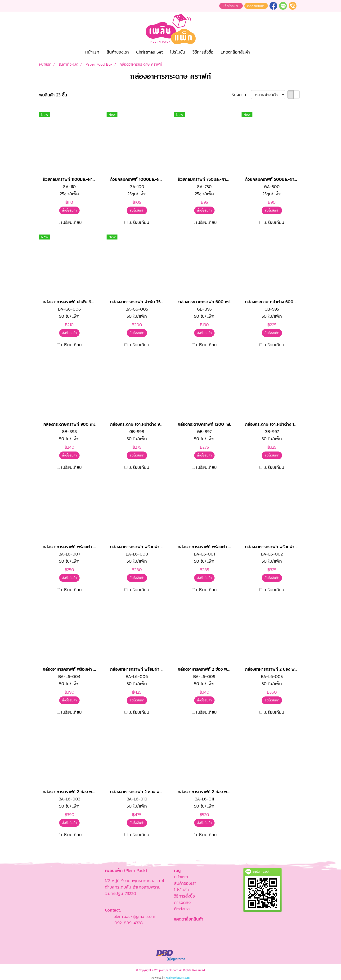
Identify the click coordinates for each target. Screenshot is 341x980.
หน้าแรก (92, 52)
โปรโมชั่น (178, 52)
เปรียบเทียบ (71, 222)
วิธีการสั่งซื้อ (203, 52)
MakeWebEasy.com (178, 978)
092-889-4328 (129, 923)
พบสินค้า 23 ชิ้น (53, 95)
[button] (258, 52)
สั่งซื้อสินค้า (69, 210)
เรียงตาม (241, 95)
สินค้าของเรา (118, 52)
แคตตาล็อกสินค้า (235, 52)
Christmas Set (149, 52)
